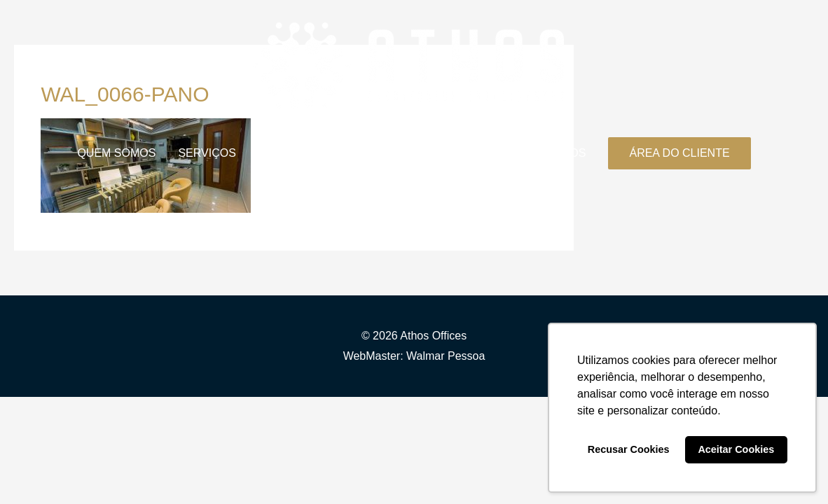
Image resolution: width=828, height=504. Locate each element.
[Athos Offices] (408, 65)
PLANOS (281, 153)
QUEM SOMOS (116, 153)
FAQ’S (487, 153)
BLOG (342, 153)
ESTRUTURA (414, 153)
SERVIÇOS (207, 153)
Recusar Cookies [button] (629, 449)
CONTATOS (556, 153)
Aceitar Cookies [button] (736, 449)
